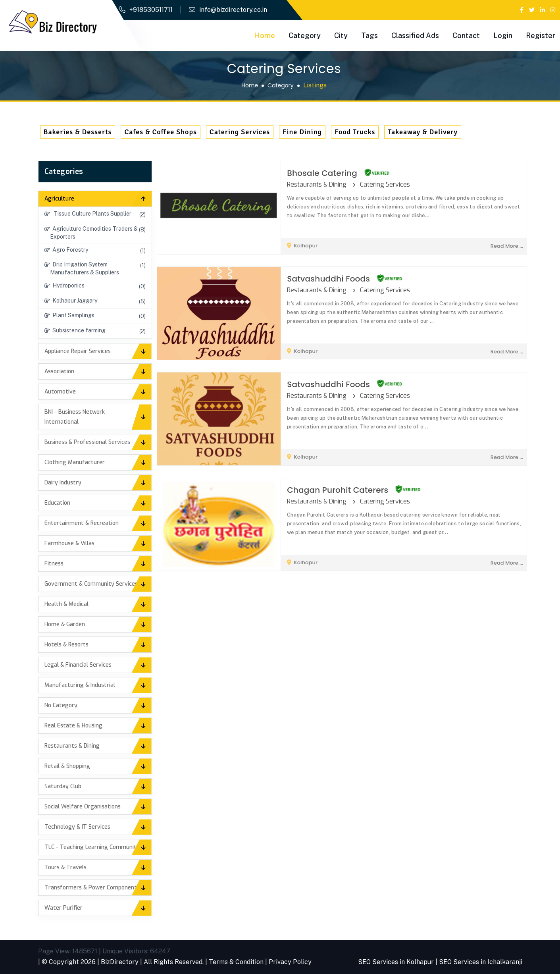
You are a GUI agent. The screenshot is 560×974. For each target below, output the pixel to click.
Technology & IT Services (77, 827)
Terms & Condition (236, 962)
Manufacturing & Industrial (80, 685)
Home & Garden (65, 624)
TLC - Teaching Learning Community (92, 847)
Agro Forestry (66, 250)
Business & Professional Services (87, 442)
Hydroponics (64, 285)
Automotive (60, 392)
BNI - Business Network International (75, 417)
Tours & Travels (65, 867)
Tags (369, 36)
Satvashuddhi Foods (328, 279)
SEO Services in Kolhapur (396, 962)
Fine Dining (302, 132)
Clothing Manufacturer (75, 462)
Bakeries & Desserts (78, 132)
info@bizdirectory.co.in (233, 10)
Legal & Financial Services (78, 665)
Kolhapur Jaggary (71, 301)
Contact (466, 36)
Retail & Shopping (67, 766)
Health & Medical (66, 604)
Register (541, 36)
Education (57, 503)
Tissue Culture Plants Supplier (88, 214)
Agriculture (59, 199)
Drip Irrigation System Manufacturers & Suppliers (82, 268)
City (341, 36)
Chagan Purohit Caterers (338, 490)
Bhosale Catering (322, 173)
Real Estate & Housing (73, 726)
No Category (61, 705)
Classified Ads (415, 36)
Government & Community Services (91, 584)
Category (305, 36)
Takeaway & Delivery (423, 132)
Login (503, 36)
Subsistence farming (75, 330)
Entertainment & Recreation (82, 523)
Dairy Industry (63, 483)
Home (265, 36)
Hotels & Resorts (66, 645)
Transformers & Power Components (92, 888)
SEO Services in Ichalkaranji (481, 962)
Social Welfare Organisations (83, 807)
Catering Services (240, 132)
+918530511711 (151, 10)
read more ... (507, 246)
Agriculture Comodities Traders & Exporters (91, 233)
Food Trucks (355, 132)
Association (59, 371)
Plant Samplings (69, 315)
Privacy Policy (290, 962)
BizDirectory (120, 962)
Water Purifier (64, 908)
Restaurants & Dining (72, 746)
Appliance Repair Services (78, 351)
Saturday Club (63, 786)
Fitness (54, 564)
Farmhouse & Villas (69, 543)
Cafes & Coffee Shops (160, 132)
